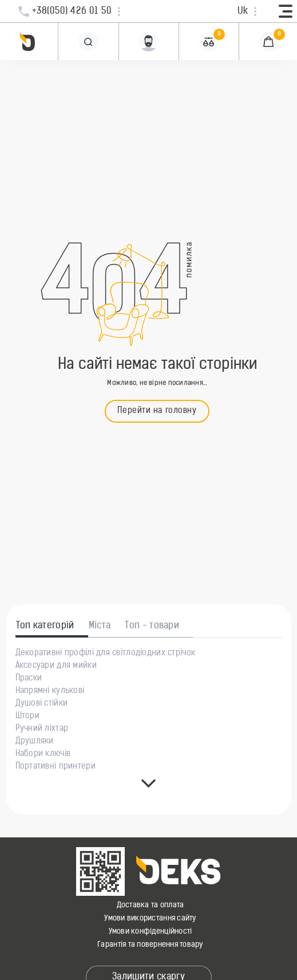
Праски (29, 679)
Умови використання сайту (150, 918)
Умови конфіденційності (151, 932)
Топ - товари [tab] (152, 626)
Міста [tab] (100, 626)
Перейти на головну (157, 411)
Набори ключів (43, 754)
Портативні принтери (56, 767)
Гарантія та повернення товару (150, 945)
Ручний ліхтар (42, 729)
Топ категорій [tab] (45, 626)
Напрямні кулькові (50, 691)
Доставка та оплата (151, 905)
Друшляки (35, 742)
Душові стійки (42, 704)
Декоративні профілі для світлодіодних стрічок (106, 654)
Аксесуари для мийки (56, 666)
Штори (27, 717)
